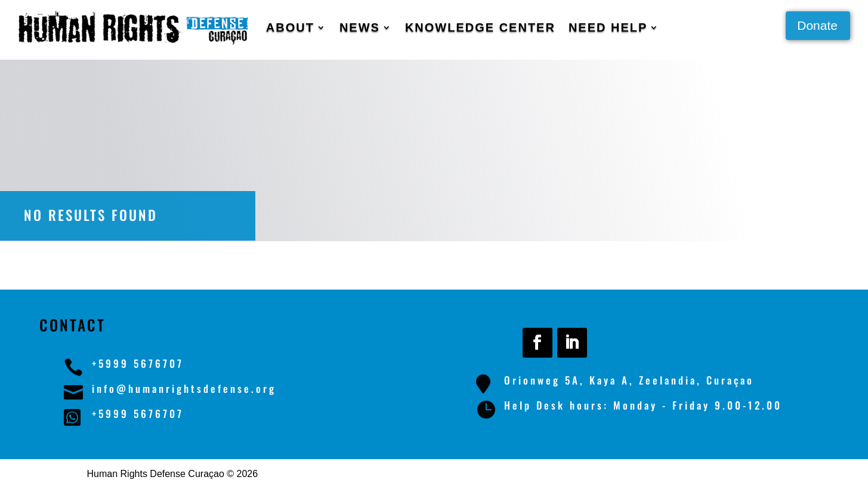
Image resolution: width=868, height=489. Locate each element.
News (360, 27)
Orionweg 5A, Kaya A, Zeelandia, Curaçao (629, 380)
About (290, 27)
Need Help (608, 27)
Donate (817, 25)
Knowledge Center (480, 27)
